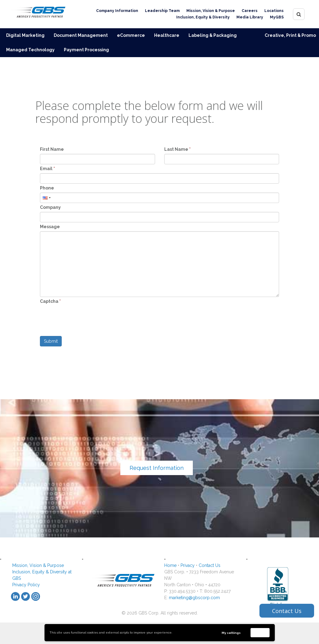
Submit (51, 341)
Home (170, 565)
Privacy (188, 565)
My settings (231, 633)
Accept (260, 632)
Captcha (50, 301)
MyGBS (277, 17)
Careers (250, 11)
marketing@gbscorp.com (194, 598)
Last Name (177, 149)
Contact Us (210, 565)
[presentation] (87, 318)
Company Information (117, 11)
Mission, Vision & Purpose (211, 11)
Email (47, 169)
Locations (274, 11)
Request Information (157, 468)
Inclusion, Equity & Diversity (203, 17)
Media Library (250, 17)
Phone (47, 188)
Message (50, 227)
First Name (52, 149)
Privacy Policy (26, 585)
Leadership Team (162, 11)
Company (50, 207)
